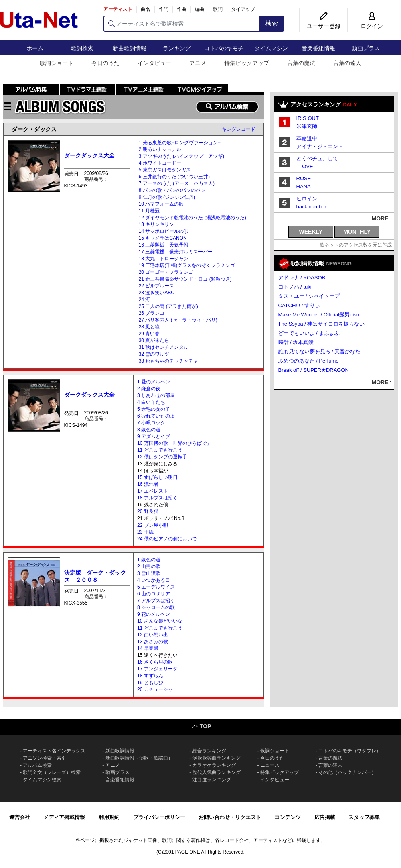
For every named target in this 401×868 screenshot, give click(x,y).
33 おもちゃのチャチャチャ (169, 361)
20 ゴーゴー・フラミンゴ (166, 272)
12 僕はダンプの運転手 (162, 457)
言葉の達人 (347, 63)
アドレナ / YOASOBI (303, 278)
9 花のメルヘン (154, 614)
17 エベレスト (153, 491)
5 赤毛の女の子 (154, 409)
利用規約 (109, 817)
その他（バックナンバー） (347, 772)
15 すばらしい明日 (157, 477)
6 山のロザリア (154, 594)
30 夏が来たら (154, 340)
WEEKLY (311, 232)
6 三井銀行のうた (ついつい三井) (174, 177)
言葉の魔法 (301, 63)
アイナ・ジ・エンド (320, 146)
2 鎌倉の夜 (149, 389)
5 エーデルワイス (156, 587)
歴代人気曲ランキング (217, 772)
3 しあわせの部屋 (156, 395)
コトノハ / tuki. (296, 287)
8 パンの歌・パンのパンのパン (172, 190)
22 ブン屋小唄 (153, 525)
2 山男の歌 (149, 566)
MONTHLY (357, 232)
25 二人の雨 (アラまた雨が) (168, 306)
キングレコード (239, 129)
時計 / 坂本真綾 (296, 342)
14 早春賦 (148, 648)
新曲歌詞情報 (130, 48)
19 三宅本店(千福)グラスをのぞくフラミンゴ (187, 265)
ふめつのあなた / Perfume (309, 361)
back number (311, 207)
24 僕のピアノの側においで (167, 539)
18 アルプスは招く (157, 498)
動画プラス (366, 48)
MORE (380, 218)
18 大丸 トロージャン (164, 259)
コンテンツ (288, 817)
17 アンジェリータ (157, 669)
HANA (304, 186)
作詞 (164, 9)
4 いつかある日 (154, 580)
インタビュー (154, 63)
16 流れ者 (148, 484)
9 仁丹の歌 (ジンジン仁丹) (167, 197)
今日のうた (105, 63)
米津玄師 (307, 126)
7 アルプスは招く (156, 601)
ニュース (270, 765)
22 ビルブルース (157, 286)
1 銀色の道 (149, 560)
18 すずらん (150, 676)
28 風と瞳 (149, 327)
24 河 (145, 300)
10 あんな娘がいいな (160, 621)
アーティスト (118, 9)
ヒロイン (307, 199)
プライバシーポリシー (159, 817)
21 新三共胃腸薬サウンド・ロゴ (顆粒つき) (185, 279)
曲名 (146, 9)
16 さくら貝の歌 (155, 662)
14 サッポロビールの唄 (164, 231)
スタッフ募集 (364, 817)
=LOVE (305, 166)
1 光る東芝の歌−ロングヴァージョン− (180, 143)
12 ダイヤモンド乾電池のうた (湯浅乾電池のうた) (192, 218)
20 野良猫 (148, 511)
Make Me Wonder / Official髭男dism (320, 315)
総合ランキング (209, 751)
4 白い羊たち (151, 402)
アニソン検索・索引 (45, 758)
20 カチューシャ (155, 689)
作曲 (182, 9)
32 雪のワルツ (154, 354)
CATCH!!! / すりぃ (299, 305)
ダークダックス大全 (89, 155)
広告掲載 (325, 817)
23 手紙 (145, 532)
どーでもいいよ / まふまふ (309, 333)
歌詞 (218, 9)
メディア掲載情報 (64, 817)
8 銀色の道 (149, 430)
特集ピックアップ (247, 63)
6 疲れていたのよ (156, 416)
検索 (272, 23)
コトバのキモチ (224, 48)
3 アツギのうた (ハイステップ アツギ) (181, 156)
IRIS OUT (308, 118)
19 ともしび (150, 683)
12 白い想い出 (153, 635)
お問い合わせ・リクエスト (230, 817)
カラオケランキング (214, 765)
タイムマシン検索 (42, 780)
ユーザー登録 (324, 26)
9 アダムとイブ (154, 436)
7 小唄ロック (151, 423)
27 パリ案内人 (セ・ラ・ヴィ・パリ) (178, 320)
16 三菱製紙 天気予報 (164, 245)
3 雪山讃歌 (149, 573)
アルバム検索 (37, 765)
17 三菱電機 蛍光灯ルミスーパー (176, 252)
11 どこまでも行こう (160, 450)
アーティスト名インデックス (54, 751)
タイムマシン (271, 48)
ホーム (35, 48)
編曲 (200, 9)
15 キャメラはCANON (163, 238)
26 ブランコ (152, 313)
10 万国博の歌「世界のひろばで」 (174, 443)
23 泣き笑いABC (157, 293)
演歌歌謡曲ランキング (217, 758)
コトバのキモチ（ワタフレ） (350, 751)
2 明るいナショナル (160, 149)
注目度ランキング (212, 780)
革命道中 (307, 138)
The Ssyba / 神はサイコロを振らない (322, 324)
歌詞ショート (57, 63)
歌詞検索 (82, 48)
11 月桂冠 (149, 211)
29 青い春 (149, 334)
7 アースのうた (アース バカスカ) (177, 183)
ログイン (372, 26)
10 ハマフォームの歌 (161, 204)
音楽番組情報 (318, 48)
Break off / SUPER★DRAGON (314, 370)
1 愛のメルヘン (154, 382)
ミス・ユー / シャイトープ (309, 296)
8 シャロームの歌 (156, 607)
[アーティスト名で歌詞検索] (182, 24)
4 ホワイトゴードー (160, 163)
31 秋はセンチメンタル (164, 347)
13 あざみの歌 (153, 642)
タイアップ (243, 9)
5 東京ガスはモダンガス (165, 170)
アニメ (198, 63)
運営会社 (20, 817)
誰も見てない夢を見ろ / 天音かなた (320, 351)
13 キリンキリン (157, 224)
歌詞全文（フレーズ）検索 (52, 772)
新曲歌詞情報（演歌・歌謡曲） (139, 758)
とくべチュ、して (317, 158)
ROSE (304, 178)
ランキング (177, 48)
